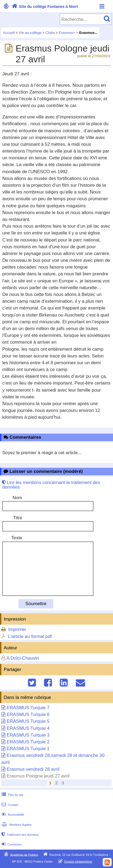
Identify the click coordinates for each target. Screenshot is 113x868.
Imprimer (17, 629)
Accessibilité (12, 815)
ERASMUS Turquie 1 (28, 749)
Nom (17, 498)
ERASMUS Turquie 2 (28, 742)
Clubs (50, 33)
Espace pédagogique (78, 861)
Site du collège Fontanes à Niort (44, 7)
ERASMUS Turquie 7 (28, 708)
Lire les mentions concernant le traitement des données (51, 485)
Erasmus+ (67, 33)
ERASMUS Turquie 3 (28, 735)
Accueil (9, 33)
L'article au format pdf (30, 636)
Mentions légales (16, 825)
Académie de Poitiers (24, 854)
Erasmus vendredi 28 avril (33, 769)
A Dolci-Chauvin (23, 658)
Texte (17, 538)
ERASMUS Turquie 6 (28, 714)
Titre (18, 518)
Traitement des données (19, 835)
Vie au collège (30, 33)
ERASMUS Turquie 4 (28, 728)
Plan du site (12, 795)
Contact (9, 805)
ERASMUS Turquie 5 (28, 721)
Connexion (11, 844)
